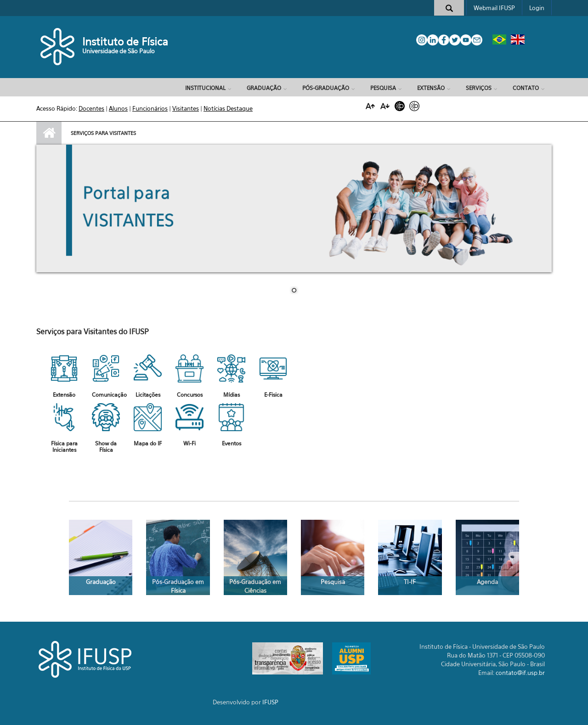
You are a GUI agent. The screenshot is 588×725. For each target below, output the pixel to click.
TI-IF (410, 582)
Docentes (91, 108)
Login (537, 8)
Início (49, 133)
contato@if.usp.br (520, 673)
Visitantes (186, 108)
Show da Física (106, 447)
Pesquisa (383, 88)
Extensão (431, 88)
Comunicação (109, 395)
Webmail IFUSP (494, 8)
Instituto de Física (125, 42)
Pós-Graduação (326, 88)
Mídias (232, 395)
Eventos (232, 443)
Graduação (264, 88)
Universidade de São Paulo (119, 51)
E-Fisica (273, 395)
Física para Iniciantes (64, 447)
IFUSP (270, 702)
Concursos (190, 395)
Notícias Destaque (228, 108)
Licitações (148, 395)
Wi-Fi (189, 443)
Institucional (205, 88)
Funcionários (150, 108)
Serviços (479, 88)
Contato (526, 88)
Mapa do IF (148, 443)
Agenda (487, 582)
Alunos (118, 108)
